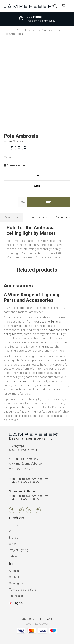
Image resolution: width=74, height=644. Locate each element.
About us (15, 571)
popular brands (21, 381)
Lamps (13, 525)
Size (37, 186)
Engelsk (16, 603)
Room (13, 531)
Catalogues (16, 583)
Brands (14, 538)
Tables (13, 556)
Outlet (13, 544)
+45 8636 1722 (24, 469)
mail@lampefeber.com (30, 464)
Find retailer (16, 596)
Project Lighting (19, 550)
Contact (14, 577)
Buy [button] (49, 202)
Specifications (37, 217)
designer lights (49, 322)
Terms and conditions (23, 590)
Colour (37, 175)
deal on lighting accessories (36, 385)
